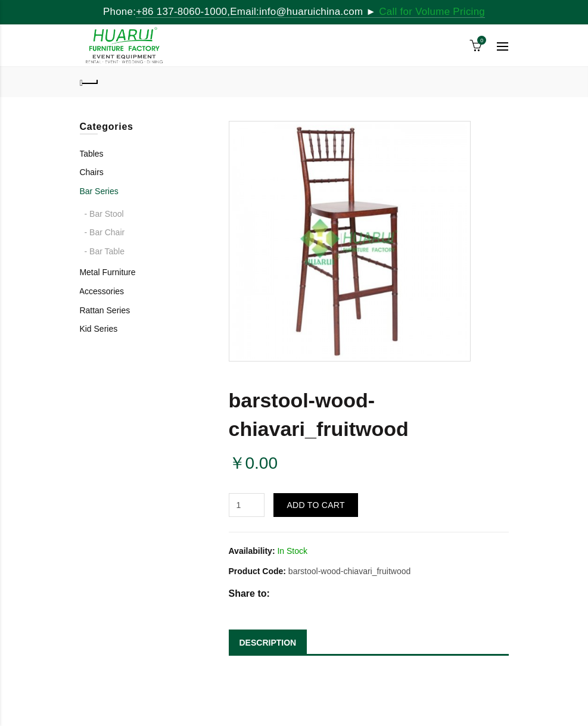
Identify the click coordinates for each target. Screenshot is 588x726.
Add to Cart (315, 505)
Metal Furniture (107, 272)
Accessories (102, 291)
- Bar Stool (104, 214)
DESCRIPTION (268, 643)
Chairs (91, 172)
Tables (91, 154)
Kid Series (98, 329)
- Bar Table (105, 251)
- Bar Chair (105, 232)
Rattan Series (105, 310)
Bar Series (99, 191)
